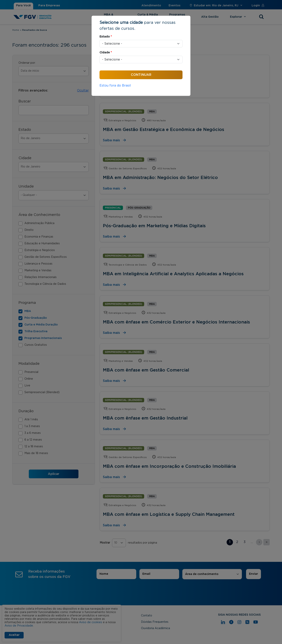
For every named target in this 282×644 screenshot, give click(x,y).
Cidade (106, 53)
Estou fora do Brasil (115, 86)
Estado (106, 37)
